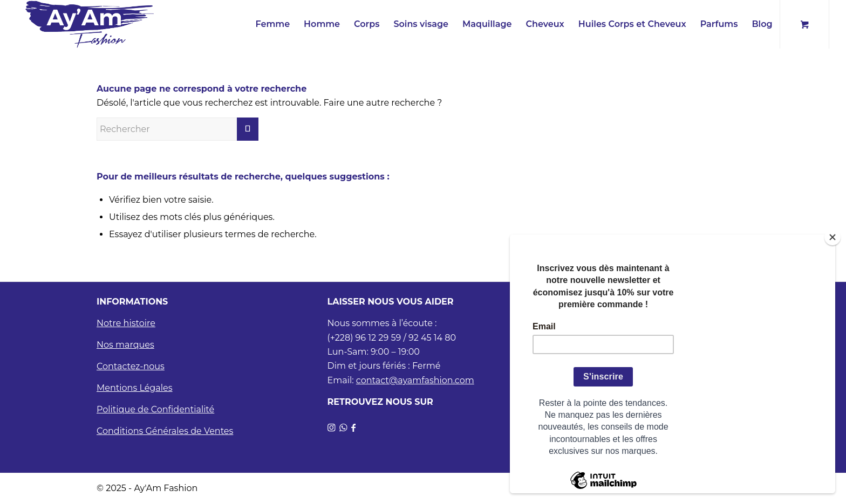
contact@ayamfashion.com (415, 380)
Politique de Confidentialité (155, 409)
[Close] (833, 237)
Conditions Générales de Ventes (165, 431)
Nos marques (125, 345)
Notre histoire (126, 323)
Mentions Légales (135, 388)
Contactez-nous (131, 366)
